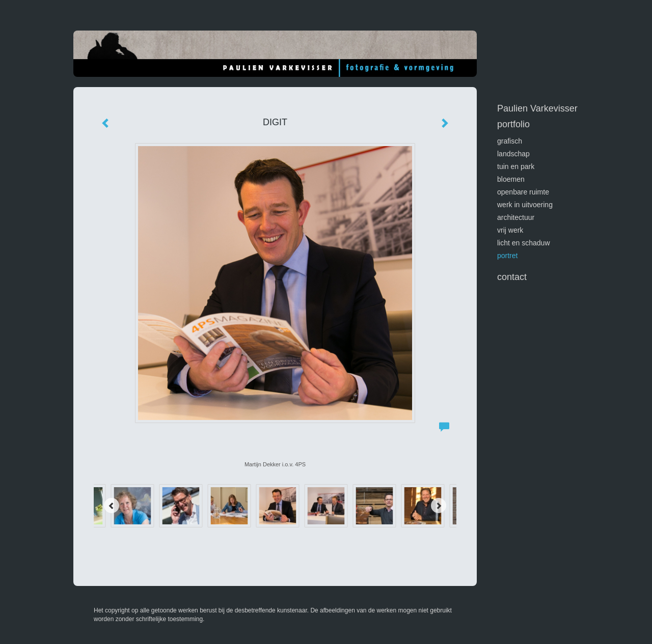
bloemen (511, 179)
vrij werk (510, 230)
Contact (512, 277)
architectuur (516, 217)
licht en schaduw (524, 243)
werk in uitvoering (525, 205)
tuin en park (516, 166)
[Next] (439, 506)
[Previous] (112, 506)
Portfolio (513, 124)
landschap (513, 154)
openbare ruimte (523, 192)
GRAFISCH (510, 141)
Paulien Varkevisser (537, 108)
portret (507, 256)
